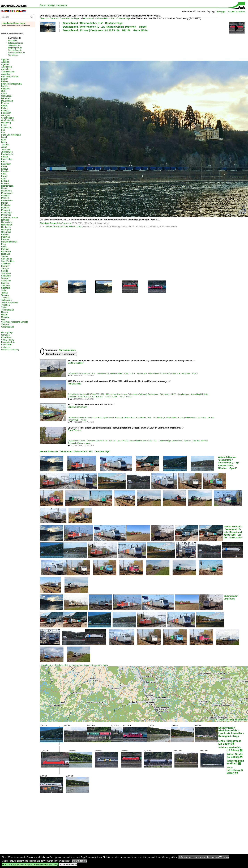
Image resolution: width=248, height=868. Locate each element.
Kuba (4, 174)
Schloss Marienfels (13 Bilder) (230, 749)
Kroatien (5, 171)
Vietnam (5, 324)
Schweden (6, 264)
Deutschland (88, 18)
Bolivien (5, 81)
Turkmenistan (7, 310)
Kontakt (51, 5)
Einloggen (221, 12)
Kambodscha (7, 154)
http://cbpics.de (64, 223)
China (4, 94)
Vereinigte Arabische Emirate (15, 322)
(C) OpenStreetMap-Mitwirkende (231, 720)
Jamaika (5, 145)
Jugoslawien (7, 152)
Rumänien (6, 251)
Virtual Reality (8, 340)
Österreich (6, 232)
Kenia (4, 162)
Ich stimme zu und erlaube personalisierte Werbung (30, 864)
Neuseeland (7, 222)
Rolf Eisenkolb (74, 384)
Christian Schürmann (77, 407)
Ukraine (5, 312)
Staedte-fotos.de (15, 50)
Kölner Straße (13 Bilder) (235, 756)
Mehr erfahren (80, 861)
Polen (4, 247)
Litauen (5, 188)
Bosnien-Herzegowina (11, 84)
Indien (4, 125)
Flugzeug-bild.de (15, 48)
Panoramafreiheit (9, 242)
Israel (4, 140)
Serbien (5, 271)
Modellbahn (7, 337)
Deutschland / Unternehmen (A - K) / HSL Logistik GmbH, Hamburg (95, 417)
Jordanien (6, 149)
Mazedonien (7, 200)
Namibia (5, 220)
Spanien (5, 283)
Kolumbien (6, 164)
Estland (5, 108)
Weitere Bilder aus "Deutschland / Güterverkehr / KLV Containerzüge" (75, 451)
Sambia (5, 256)
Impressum (61, 5)
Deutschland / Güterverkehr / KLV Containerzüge (93, 23)
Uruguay (5, 317)
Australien (6, 74)
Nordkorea (6, 227)
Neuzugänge (7, 333)
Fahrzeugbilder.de (16, 43)
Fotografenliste (8, 342)
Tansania (5, 295)
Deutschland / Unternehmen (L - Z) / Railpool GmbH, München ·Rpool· (105, 27)
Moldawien (6, 205)
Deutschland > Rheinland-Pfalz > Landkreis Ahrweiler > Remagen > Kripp (74, 665)
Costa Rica (6, 96)
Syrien (4, 290)
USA (3, 320)
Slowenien (6, 281)
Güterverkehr (102, 18)
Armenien (6, 69)
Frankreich (6, 113)
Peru (3, 244)
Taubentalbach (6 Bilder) (235, 762)
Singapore (6, 276)
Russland (6, 254)
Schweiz (5, 266)
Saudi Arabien (8, 261)
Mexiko (5, 203)
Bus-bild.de (13, 40)
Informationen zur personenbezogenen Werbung (204, 857)
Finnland (5, 111)
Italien (4, 142)
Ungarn (5, 315)
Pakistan (5, 234)
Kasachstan (7, 159)
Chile (4, 91)
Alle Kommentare (67, 350)
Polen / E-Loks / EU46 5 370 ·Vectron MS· (129, 373)
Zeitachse (6, 347)
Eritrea (4, 106)
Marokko (5, 198)
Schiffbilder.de (14, 45)
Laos (3, 179)
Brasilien (5, 86)
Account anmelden (236, 12)
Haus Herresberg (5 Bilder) (235, 770)
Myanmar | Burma (9, 217)
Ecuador (5, 103)
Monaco (5, 208)
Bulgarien (6, 89)
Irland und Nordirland (11, 135)
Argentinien (7, 67)
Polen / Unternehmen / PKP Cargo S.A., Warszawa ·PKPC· (173, 373)
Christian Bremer (48, 223)
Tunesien (5, 305)
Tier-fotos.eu (13, 55)
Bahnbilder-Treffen (10, 77)
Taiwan (4, 293)
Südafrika (6, 288)
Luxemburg (6, 191)
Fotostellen (6, 345)
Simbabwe (6, 273)
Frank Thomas (74, 430)
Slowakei (5, 278)
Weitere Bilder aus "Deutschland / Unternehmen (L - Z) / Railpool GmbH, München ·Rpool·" (228, 463)
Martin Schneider (76, 363)
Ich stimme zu (68, 864)
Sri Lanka (6, 286)
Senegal (5, 269)
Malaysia (5, 196)
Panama (5, 239)
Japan (4, 147)
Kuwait (4, 176)
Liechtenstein (7, 186)
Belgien (5, 79)
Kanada (5, 157)
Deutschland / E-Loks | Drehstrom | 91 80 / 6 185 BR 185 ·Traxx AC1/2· (98, 441)
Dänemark (6, 98)
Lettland (5, 181)
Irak (3, 130)
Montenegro (7, 213)
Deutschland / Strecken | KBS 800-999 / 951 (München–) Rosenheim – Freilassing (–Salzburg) (107, 394)
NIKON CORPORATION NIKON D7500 (64, 227)
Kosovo (5, 169)
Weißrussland (8, 327)
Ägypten (5, 60)
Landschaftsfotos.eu (16, 53)
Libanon (5, 183)
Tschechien (6, 300)
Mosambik (6, 215)
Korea (4, 166)
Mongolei (5, 210)
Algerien (5, 64)
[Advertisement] (129, 46)
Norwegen (6, 230)
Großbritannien (8, 120)
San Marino (7, 259)
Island (4, 137)
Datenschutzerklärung (10, 350)
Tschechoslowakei (10, 303)
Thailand (5, 298)
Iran (3, 132)
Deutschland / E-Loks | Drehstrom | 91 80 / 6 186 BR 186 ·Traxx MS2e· (106, 30)
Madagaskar (7, 193)
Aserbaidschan (8, 72)
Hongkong (6, 123)
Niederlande (7, 225)
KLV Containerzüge (120, 18)
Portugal (5, 249)
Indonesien (6, 128)
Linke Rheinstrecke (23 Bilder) (230, 742)
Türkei (4, 307)
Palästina (5, 237)
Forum (43, 5)
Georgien (5, 115)
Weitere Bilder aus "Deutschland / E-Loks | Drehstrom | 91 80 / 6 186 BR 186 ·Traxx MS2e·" (233, 532)
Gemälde (5, 335)
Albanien (5, 62)
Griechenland (7, 118)
